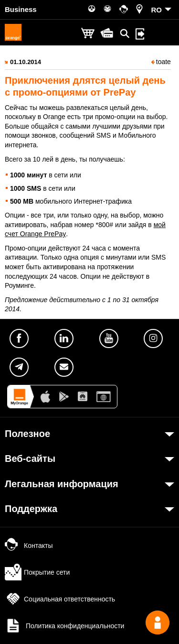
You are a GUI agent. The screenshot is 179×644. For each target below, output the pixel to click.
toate (161, 62)
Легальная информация (62, 484)
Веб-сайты (30, 458)
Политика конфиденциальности (64, 626)
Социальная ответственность (60, 599)
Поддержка (31, 509)
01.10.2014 (26, 62)
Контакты (29, 546)
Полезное (27, 434)
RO (157, 10)
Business (21, 9)
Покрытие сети (37, 572)
